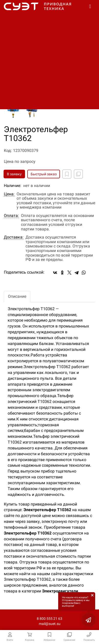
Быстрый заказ (44, 174)
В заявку (14, 174)
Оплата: (11, 216)
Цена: (9, 194)
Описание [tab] (17, 296)
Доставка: (14, 237)
